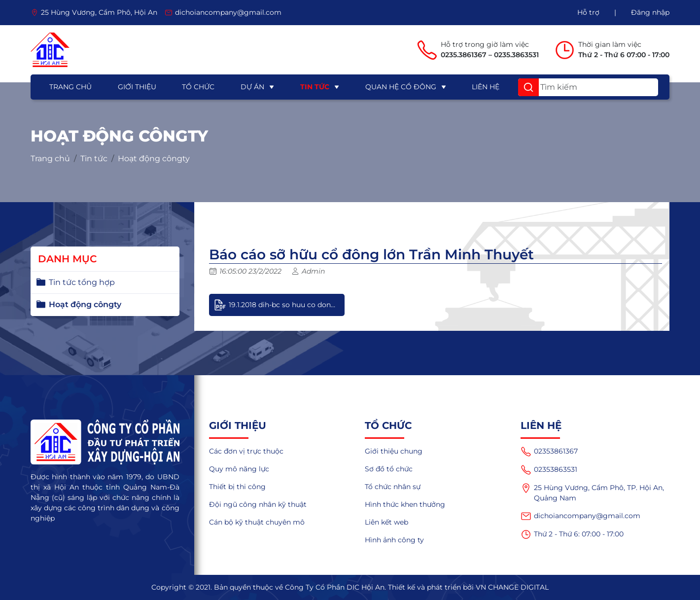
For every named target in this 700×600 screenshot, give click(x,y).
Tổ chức (198, 87)
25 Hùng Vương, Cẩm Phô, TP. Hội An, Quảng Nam (592, 493)
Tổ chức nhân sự (393, 487)
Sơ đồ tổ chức (389, 469)
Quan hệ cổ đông (401, 87)
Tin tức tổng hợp (82, 282)
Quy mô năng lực (239, 469)
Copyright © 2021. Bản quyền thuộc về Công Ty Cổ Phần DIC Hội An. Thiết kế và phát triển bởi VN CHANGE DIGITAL (350, 587)
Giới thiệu (137, 87)
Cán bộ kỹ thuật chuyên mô (257, 522)
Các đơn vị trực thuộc (246, 451)
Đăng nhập (650, 12)
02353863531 (549, 470)
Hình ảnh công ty (394, 540)
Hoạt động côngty (154, 159)
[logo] (50, 50)
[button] (528, 87)
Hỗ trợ (588, 12)
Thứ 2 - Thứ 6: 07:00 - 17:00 (572, 534)
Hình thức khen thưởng (405, 504)
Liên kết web (386, 522)
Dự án (252, 87)
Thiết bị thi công (237, 487)
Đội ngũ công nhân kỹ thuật (258, 504)
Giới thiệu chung (394, 451)
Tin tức (315, 87)
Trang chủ (70, 87)
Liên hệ (486, 87)
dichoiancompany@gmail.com (580, 516)
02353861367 (549, 452)
